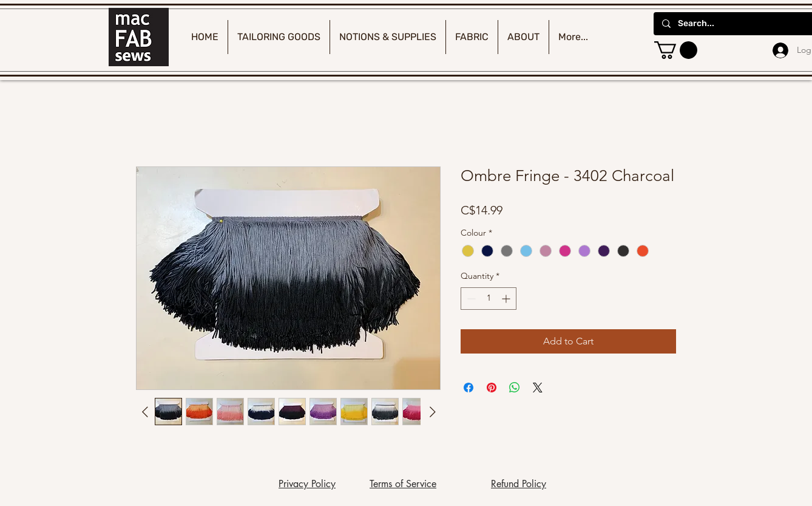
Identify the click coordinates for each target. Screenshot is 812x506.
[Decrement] (470, 299)
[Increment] (507, 299)
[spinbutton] (489, 299)
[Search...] (740, 24)
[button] (676, 50)
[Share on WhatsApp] (515, 388)
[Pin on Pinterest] (492, 388)
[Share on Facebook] (469, 388)
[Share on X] (538, 388)
